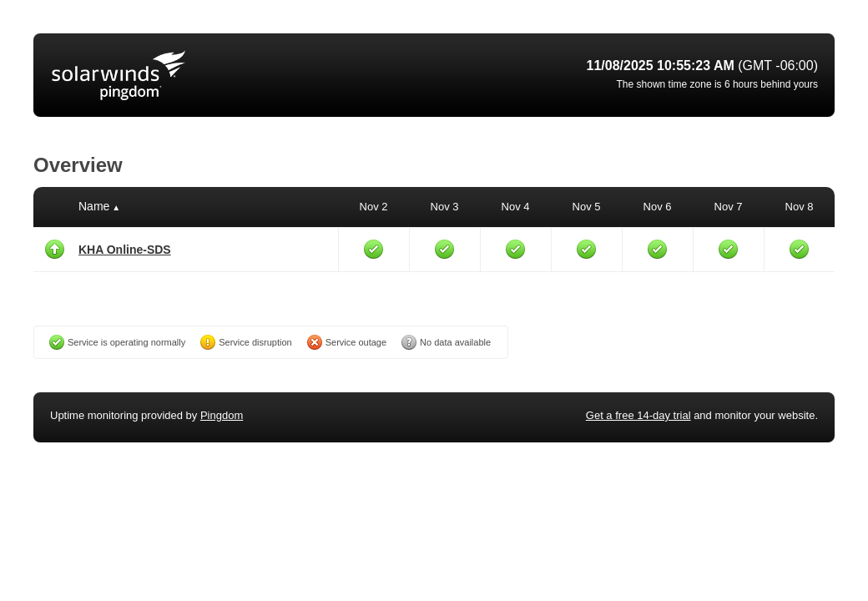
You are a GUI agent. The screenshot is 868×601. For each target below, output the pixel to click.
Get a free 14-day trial (638, 415)
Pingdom (222, 415)
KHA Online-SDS (125, 250)
